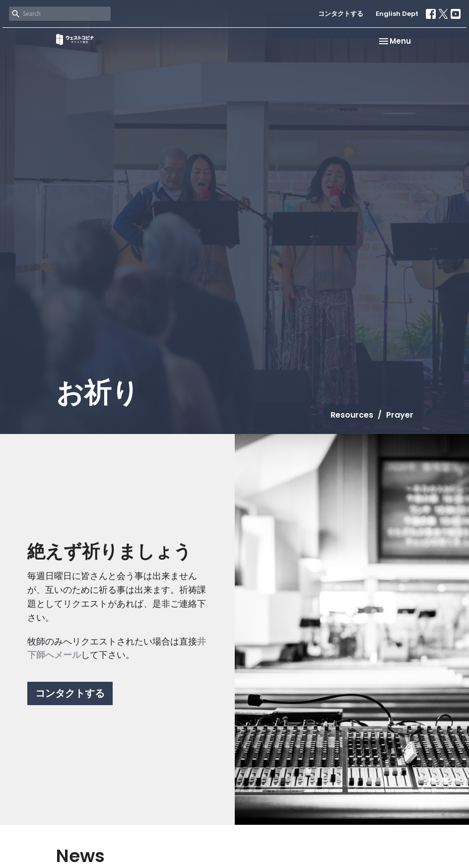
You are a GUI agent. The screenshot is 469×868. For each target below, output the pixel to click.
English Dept (397, 14)
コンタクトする (341, 14)
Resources (352, 415)
